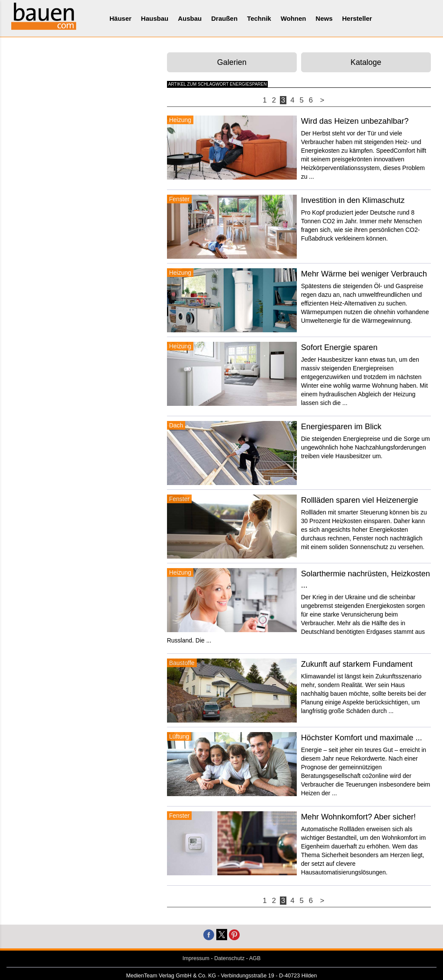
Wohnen (294, 18)
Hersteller (357, 18)
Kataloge (366, 62)
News (324, 18)
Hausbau (155, 18)
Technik (259, 18)
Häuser (120, 18)
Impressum (196, 958)
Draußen (224, 18)
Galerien (232, 62)
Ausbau (190, 18)
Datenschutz (229, 958)
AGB (255, 958)
